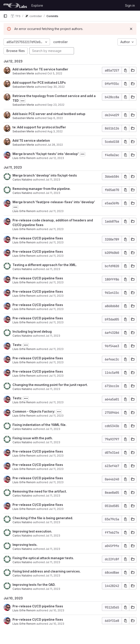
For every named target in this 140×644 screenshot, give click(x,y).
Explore (37, 5)
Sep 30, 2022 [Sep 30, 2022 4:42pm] (56, 87)
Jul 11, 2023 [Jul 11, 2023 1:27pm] (56, 309)
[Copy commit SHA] (126, 70)
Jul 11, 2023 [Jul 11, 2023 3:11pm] (56, 242)
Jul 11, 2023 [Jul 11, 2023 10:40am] (56, 416)
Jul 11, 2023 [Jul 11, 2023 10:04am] (53, 442)
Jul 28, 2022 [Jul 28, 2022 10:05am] (55, 145)
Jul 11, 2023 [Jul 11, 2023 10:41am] (56, 402)
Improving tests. (25, 545)
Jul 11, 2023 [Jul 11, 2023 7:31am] (53, 562)
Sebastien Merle (23, 73)
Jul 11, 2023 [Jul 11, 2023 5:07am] (53, 589)
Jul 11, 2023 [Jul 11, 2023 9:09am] (53, 496)
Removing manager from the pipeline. (42, 189)
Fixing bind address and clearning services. (47, 571)
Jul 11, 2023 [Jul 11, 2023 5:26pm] (53, 180)
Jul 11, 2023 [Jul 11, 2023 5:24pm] (53, 193)
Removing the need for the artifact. (40, 491)
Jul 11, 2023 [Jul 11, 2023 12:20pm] (53, 336)
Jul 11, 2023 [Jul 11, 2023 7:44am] (53, 549)
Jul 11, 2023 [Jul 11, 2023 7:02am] (53, 575)
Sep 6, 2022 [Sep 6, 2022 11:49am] (55, 118)
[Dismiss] (131, 29)
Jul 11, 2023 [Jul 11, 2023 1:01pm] (56, 322)
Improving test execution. (32, 531)
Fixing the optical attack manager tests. (43, 558)
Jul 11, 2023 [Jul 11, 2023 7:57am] (53, 536)
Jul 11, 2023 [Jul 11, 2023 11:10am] (56, 362)
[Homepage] (15, 5)
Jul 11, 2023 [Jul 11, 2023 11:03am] (56, 376)
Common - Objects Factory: (34, 411)
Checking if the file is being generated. (43, 518)
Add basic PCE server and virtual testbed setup (49, 114)
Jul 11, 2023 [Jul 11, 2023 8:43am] (56, 509)
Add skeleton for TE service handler (40, 69)
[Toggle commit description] (23, 101)
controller (61, 42)
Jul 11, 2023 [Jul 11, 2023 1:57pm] (56, 282)
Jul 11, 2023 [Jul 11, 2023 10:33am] (53, 429)
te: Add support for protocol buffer (39, 127)
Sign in (130, 5)
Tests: (17, 345)
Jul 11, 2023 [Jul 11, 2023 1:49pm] (56, 296)
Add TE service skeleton (31, 140)
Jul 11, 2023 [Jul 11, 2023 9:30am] (56, 469)
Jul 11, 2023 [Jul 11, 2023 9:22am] (56, 482)
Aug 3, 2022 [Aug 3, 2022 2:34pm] (55, 131)
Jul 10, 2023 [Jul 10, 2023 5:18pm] (57, 624)
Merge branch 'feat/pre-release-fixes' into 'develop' (54, 202)
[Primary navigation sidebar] (5, 16)
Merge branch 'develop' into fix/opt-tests (45, 175)
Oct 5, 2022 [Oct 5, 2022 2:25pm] (55, 73)
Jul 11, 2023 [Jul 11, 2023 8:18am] (53, 522)
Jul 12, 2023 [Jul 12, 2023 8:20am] (56, 158)
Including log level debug (32, 331)
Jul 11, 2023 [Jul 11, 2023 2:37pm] (56, 256)
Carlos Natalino (22, 180)
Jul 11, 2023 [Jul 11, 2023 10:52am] (53, 389)
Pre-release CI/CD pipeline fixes (38, 238)
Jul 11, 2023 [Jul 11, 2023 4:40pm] (56, 211)
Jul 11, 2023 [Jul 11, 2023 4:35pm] (56, 229)
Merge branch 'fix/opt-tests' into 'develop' (46, 154)
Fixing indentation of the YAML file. (39, 425)
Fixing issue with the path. (33, 438)
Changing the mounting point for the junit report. (50, 385)
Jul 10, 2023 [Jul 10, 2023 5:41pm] (57, 610)
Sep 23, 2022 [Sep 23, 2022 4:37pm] (56, 105)
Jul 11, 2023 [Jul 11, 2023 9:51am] (56, 456)
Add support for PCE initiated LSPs (39, 82)
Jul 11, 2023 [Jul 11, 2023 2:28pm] (53, 269)
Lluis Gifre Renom (24, 158)
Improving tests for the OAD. (34, 585)
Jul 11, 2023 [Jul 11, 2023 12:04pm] (56, 349)
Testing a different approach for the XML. (45, 265)
